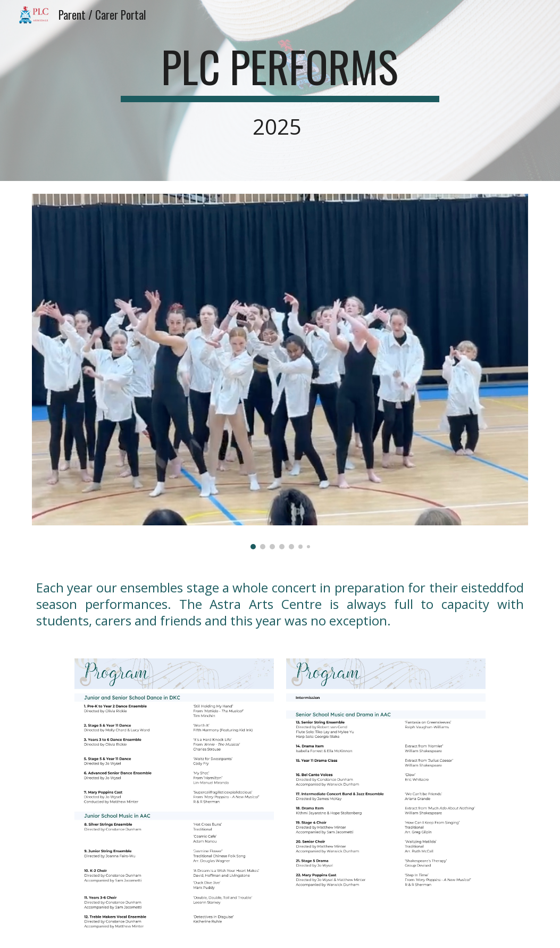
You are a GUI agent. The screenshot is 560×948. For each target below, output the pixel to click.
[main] (280, 90)
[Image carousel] (280, 372)
